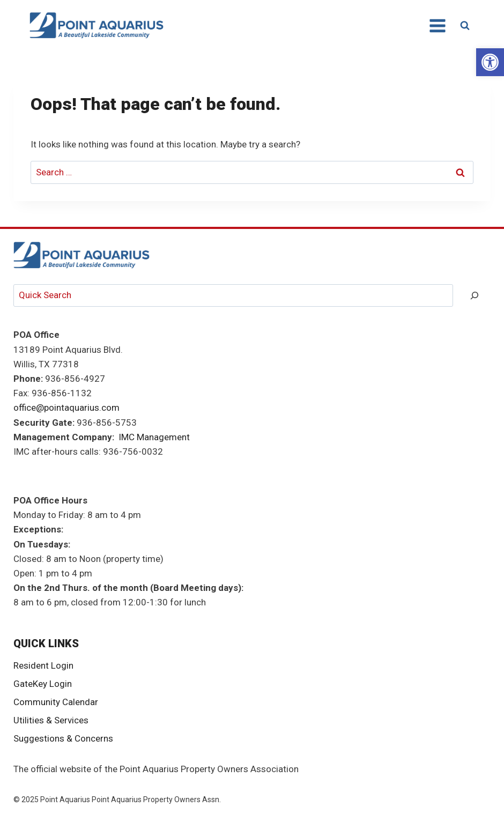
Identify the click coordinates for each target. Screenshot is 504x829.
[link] (490, 62)
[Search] (475, 296)
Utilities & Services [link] (51, 720)
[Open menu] (437, 25)
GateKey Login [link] (43, 684)
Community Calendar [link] (56, 702)
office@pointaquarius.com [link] (66, 408)
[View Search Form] (465, 26)
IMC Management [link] (154, 437)
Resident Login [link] (43, 665)
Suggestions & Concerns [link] (63, 738)
